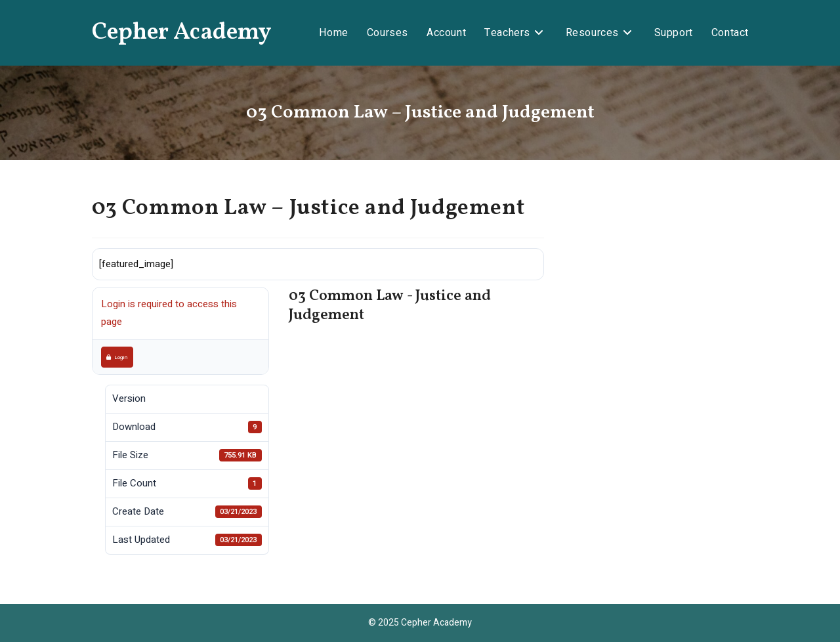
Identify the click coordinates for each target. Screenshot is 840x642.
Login (117, 357)
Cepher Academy (182, 33)
